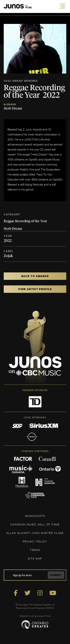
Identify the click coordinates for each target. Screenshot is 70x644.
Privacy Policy (35, 541)
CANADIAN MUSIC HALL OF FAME (35, 524)
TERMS (35, 550)
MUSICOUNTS (35, 516)
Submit (56, 575)
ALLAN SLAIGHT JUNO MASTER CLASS (35, 533)
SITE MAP (35, 558)
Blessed (10, 104)
